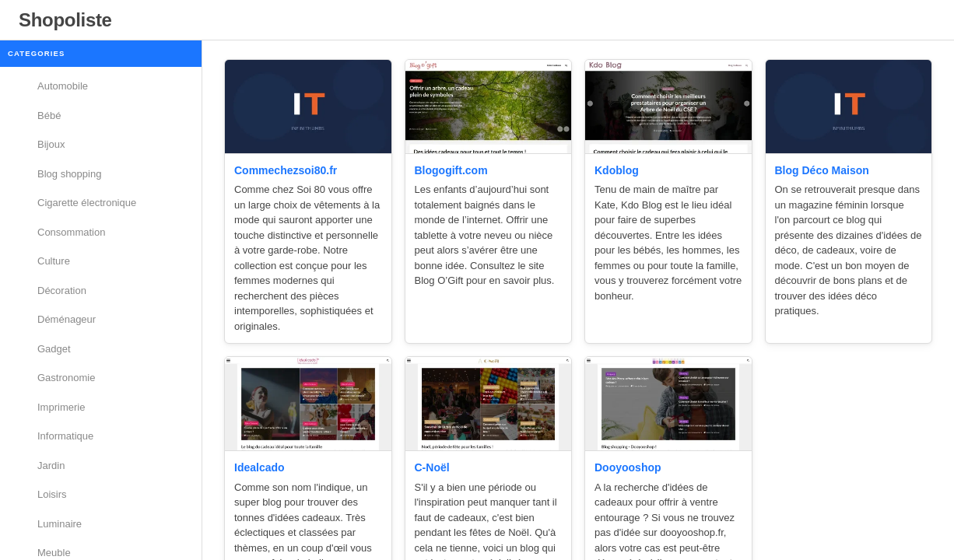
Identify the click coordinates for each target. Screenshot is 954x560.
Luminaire (60, 524)
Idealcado (260, 467)
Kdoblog (617, 170)
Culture (54, 261)
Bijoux (51, 144)
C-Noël (432, 467)
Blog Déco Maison (822, 170)
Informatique (65, 436)
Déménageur (67, 319)
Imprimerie (61, 407)
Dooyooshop (628, 467)
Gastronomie (66, 378)
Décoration (62, 290)
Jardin (51, 465)
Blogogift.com (451, 170)
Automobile (63, 86)
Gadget (54, 349)
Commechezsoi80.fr (286, 170)
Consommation (71, 232)
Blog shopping (69, 174)
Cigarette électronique (87, 203)
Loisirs (52, 494)
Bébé (49, 115)
